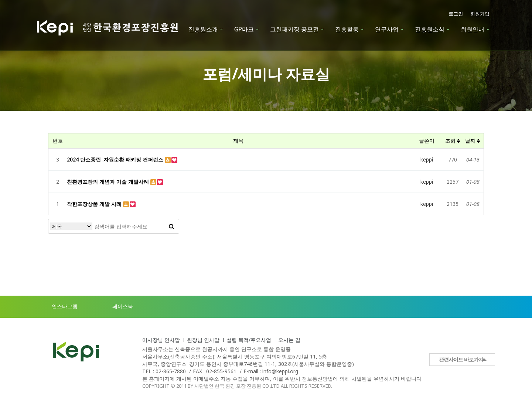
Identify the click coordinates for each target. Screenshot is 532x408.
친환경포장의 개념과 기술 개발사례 (109, 182)
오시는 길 (289, 340)
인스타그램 (57, 307)
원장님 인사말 (203, 340)
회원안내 (473, 29)
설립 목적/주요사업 (249, 340)
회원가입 (480, 14)
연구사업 (387, 29)
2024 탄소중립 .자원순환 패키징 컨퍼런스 (116, 159)
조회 (453, 141)
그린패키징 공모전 (294, 29)
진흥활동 (347, 29)
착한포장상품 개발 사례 (95, 204)
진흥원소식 (430, 29)
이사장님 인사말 (161, 340)
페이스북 (115, 307)
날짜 (473, 141)
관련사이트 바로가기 (461, 359)
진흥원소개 (203, 29)
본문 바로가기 (0, 0)
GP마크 (244, 29)
